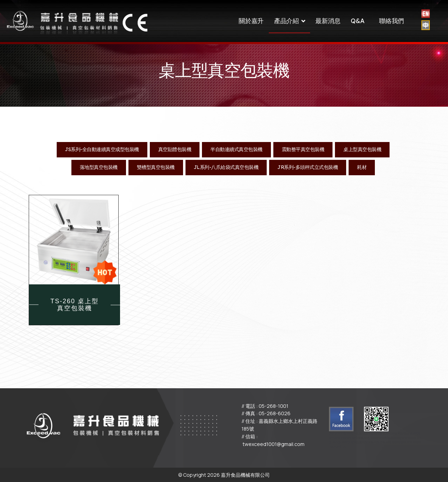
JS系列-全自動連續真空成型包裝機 (102, 149)
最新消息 (328, 21)
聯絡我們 (391, 21)
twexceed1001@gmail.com (274, 444)
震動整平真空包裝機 (303, 149)
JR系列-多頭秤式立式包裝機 (308, 167)
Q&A (358, 21)
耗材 (362, 167)
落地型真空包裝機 (99, 167)
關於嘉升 (251, 21)
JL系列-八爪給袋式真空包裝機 (226, 167)
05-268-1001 (274, 406)
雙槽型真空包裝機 (156, 167)
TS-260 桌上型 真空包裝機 (75, 305)
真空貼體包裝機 (175, 149)
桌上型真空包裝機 (362, 149)
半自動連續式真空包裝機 (236, 149)
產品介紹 (286, 21)
